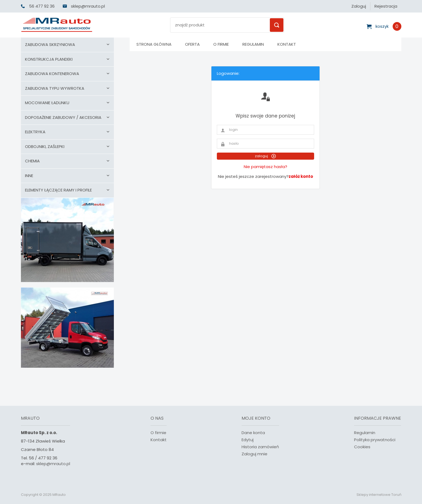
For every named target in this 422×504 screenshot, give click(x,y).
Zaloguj (359, 6)
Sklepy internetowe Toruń (379, 495)
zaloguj (265, 156)
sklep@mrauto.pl (53, 464)
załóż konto (301, 176)
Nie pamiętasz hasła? (265, 167)
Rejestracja (386, 6)
